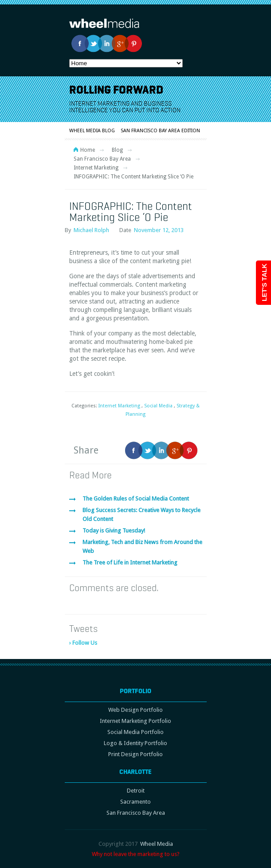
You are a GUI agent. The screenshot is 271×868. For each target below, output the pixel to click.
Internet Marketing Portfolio (135, 721)
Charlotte (135, 772)
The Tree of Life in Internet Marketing (130, 562)
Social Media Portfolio (135, 732)
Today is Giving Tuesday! (114, 531)
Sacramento (135, 802)
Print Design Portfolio (135, 754)
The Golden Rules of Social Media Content (136, 499)
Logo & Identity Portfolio (135, 743)
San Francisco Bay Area (102, 159)
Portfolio (135, 691)
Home (88, 150)
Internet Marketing (96, 168)
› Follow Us (83, 643)
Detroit (136, 791)
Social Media (158, 406)
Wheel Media (157, 844)
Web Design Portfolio (135, 710)
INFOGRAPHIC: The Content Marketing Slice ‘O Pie (131, 211)
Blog (117, 150)
